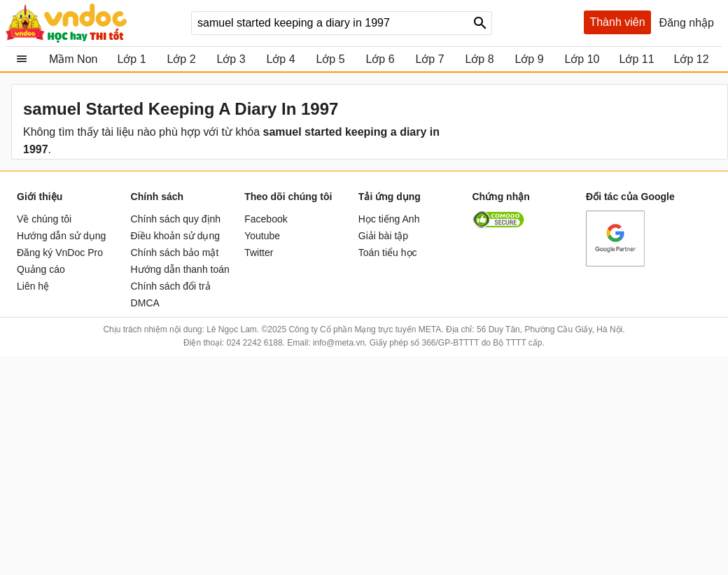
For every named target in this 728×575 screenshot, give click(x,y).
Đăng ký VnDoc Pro (60, 253)
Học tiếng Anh (389, 219)
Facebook (266, 219)
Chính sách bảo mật (175, 253)
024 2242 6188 (254, 343)
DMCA (145, 303)
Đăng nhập (687, 23)
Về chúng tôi (44, 219)
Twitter (259, 253)
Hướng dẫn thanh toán (180, 269)
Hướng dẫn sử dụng (61, 236)
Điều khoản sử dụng (175, 236)
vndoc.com (93, 23)
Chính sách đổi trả (171, 286)
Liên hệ (33, 286)
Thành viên (617, 22)
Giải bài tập (383, 236)
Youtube (262, 236)
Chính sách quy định (176, 219)
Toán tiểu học (388, 253)
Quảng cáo (41, 269)
